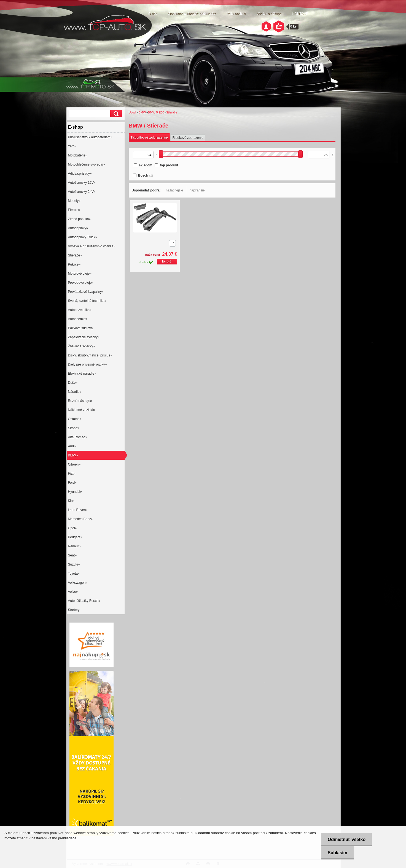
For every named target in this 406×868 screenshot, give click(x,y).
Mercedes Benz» (80, 519)
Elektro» (74, 210)
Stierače (171, 112)
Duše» (73, 383)
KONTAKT (300, 14)
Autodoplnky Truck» (83, 237)
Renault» (75, 546)
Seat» (72, 555)
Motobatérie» (78, 155)
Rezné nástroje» (80, 401)
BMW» (73, 455)
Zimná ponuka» (80, 219)
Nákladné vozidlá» (82, 410)
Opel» (72, 528)
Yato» (72, 146)
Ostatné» (75, 419)
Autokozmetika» (80, 310)
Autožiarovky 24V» (82, 192)
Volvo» (73, 592)
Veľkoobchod (236, 14)
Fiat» (72, 474)
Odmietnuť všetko (345, 839)
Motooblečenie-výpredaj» (87, 164)
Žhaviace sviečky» (82, 346)
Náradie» (75, 392)
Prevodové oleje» (81, 283)
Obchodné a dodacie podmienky (192, 14)
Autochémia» (78, 319)
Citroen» (74, 464)
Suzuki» (74, 564)
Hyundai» (75, 492)
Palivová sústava (80, 328)
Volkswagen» (78, 583)
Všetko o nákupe (269, 14)
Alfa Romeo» (78, 437)
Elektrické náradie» (82, 374)
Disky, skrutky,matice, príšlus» (90, 355)
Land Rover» (78, 510)
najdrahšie (197, 190)
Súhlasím (336, 853)
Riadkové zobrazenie (188, 138)
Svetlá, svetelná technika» (87, 301)
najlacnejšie (175, 190)
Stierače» (75, 255)
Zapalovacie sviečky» (84, 337)
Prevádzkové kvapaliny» (86, 292)
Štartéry (74, 610)
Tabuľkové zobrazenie (149, 137)
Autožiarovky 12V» (82, 183)
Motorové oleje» (80, 274)
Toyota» (74, 574)
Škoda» (74, 428)
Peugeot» (75, 537)
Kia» (71, 501)
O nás (153, 14)
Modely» (74, 201)
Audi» (72, 446)
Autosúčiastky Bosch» (84, 601)
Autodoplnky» (78, 228)
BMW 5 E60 (156, 112)
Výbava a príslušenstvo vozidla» (92, 246)
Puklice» (74, 264)
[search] (115, 114)
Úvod (132, 112)
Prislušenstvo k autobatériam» (90, 137)
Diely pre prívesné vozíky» (88, 364)
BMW (142, 112)
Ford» (72, 483)
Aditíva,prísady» (80, 174)
